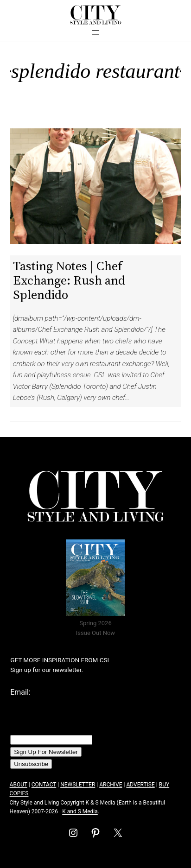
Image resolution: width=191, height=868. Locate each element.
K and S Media (80, 811)
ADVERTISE (140, 785)
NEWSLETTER (78, 785)
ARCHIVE (111, 785)
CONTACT (44, 785)
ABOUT (19, 785)
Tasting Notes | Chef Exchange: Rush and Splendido (69, 280)
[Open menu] (95, 32)
